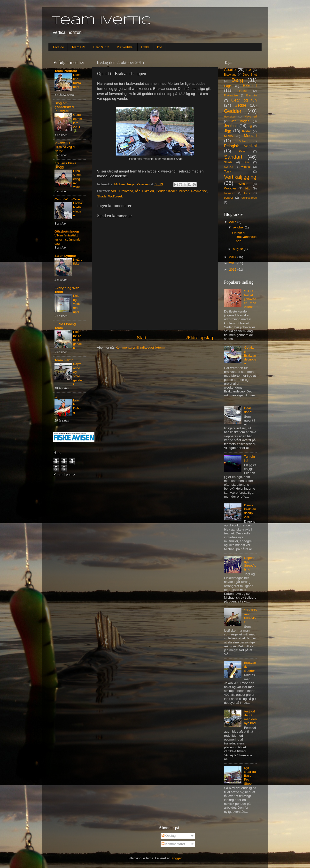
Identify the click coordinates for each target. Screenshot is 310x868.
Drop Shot (250, 75)
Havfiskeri (230, 117)
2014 (233, 257)
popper (229, 198)
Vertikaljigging (240, 177)
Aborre (230, 70)
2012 (233, 270)
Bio (160, 47)
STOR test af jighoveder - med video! (250, 299)
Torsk (228, 172)
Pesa (242, 151)
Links (145, 47)
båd (138, 191)
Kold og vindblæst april (77, 304)
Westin (243, 184)
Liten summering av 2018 (77, 179)
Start (141, 338)
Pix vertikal (125, 47)
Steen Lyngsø (65, 256)
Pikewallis (62, 143)
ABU (114, 191)
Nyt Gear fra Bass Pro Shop (250, 776)
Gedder (161, 191)
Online (242, 141)
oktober (239, 227)
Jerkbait (231, 126)
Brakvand (126, 191)
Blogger (176, 858)
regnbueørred (249, 198)
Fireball (242, 91)
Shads (102, 196)
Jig (250, 126)
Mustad (184, 191)
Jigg (228, 131)
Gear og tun (244, 100)
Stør (246, 162)
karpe (247, 193)
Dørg (237, 80)
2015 (233, 222)
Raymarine (199, 191)
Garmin (251, 95)
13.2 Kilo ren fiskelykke (250, 616)
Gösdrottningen (67, 231)
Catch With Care (67, 199)
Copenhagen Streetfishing (250, 564)
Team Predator (66, 71)
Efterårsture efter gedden (77, 340)
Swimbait (245, 167)
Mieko (228, 136)
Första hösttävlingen (77, 209)
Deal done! (248, 410)
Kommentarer (173, 844)
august (238, 249)
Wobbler (230, 188)
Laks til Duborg (77, 406)
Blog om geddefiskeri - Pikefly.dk (65, 107)
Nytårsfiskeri (78, 262)
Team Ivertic (102, 21)
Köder (173, 191)
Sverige (229, 167)
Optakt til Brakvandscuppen (244, 237)
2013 (233, 263)
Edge (228, 86)
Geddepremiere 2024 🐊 (77, 123)
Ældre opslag (200, 338)
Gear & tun (101, 47)
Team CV (78, 47)
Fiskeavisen (232, 95)
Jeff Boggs (240, 121)
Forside (58, 47)
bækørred (230, 193)
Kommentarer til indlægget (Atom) (140, 348)
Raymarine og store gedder (77, 374)
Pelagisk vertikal (240, 146)
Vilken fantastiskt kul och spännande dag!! (68, 239)
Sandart (233, 157)
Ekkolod (148, 191)
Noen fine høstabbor (77, 81)
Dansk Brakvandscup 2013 (250, 511)
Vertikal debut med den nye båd (250, 717)
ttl (56, 396)
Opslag (169, 836)
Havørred (251, 117)
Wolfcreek (116, 196)
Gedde (240, 105)
